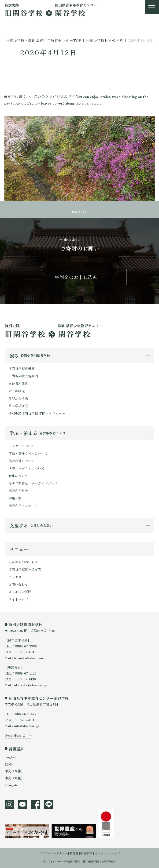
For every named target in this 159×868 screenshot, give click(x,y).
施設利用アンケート (23, 506)
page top (79, 211)
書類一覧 (15, 498)
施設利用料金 (18, 491)
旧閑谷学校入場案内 (23, 376)
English (10, 757)
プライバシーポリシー (53, 853)
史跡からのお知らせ (23, 562)
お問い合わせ (18, 584)
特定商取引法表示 (81, 853)
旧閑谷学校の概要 (22, 368)
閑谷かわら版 (18, 398)
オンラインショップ (107, 853)
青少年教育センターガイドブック (33, 483)
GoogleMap (13, 735)
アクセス (15, 577)
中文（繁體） (15, 778)
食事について (18, 476)
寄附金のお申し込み (76, 277)
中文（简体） (15, 771)
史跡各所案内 (18, 383)
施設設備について (22, 461)
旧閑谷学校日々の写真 (25, 569)
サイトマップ (18, 599)
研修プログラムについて (26, 468)
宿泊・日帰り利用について (28, 453)
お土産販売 (17, 391)
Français (11, 785)
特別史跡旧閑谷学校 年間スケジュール (37, 413)
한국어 (10, 764)
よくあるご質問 (20, 592)
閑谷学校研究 (18, 406)
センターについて (22, 446)
